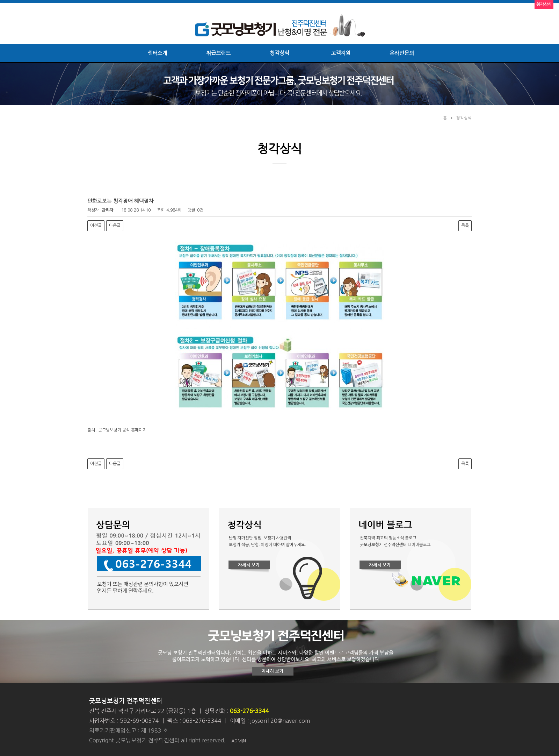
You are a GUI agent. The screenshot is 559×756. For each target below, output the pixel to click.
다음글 (115, 226)
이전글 (96, 226)
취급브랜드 (218, 53)
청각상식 (279, 53)
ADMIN (239, 741)
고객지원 (341, 53)
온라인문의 (402, 53)
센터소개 (157, 53)
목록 (465, 226)
